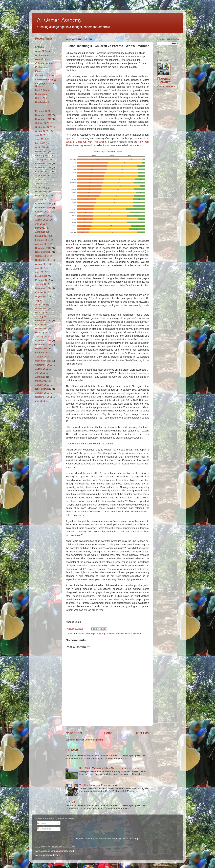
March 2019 (41, 192)
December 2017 (43, 248)
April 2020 (40, 147)
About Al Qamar (43, 51)
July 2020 (40, 135)
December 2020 (43, 115)
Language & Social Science (110, 634)
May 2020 (40, 143)
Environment (42, 67)
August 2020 (42, 131)
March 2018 (41, 236)
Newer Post (74, 733)
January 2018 (42, 244)
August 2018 (42, 220)
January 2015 (42, 337)
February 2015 (43, 332)
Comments (44, 829)
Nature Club (41, 98)
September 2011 (44, 397)
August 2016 (42, 296)
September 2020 (44, 127)
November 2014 (43, 345)
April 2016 (40, 304)
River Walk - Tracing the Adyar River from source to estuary (109, 768)
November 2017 (43, 252)
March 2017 (41, 276)
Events (39, 71)
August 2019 (42, 180)
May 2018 (40, 228)
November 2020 (43, 119)
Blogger (136, 839)
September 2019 (44, 176)
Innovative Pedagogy (84, 634)
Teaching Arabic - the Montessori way (98, 785)
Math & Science (133, 634)
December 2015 (43, 320)
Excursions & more (45, 75)
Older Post (142, 733)
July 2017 (40, 268)
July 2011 (40, 401)
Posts (41, 823)
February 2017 (43, 280)
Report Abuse (44, 39)
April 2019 (40, 187)
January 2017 (42, 284)
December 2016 (43, 288)
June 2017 (41, 272)
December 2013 (43, 361)
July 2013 (40, 373)
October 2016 (42, 292)
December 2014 (43, 341)
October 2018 (42, 212)
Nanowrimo (41, 94)
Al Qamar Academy (59, 20)
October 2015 (42, 324)
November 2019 (43, 167)
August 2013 (42, 369)
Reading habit (42, 102)
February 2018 (43, 240)
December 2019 (43, 163)
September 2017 (44, 260)
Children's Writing (44, 63)
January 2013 (42, 385)
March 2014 (41, 349)
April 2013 (40, 377)
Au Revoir (72, 750)
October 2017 (42, 256)
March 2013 (41, 381)
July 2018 (40, 224)
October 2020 (42, 123)
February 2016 (43, 312)
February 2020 (43, 155)
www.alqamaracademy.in (48, 855)
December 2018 (43, 204)
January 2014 (42, 357)
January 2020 (42, 159)
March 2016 (41, 308)
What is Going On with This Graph (86, 142)
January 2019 (42, 200)
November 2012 (43, 389)
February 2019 (43, 196)
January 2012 (42, 393)
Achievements (42, 55)
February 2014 (43, 353)
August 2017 (42, 264)
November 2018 (43, 208)
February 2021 (43, 111)
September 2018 (44, 216)
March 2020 (41, 151)
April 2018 (40, 232)
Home (108, 733)
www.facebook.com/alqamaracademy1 (55, 851)
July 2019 (40, 184)
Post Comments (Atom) (91, 740)
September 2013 (44, 365)
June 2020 (41, 139)
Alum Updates (42, 59)
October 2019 (42, 171)
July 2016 (40, 300)
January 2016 (42, 316)
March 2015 (41, 328)
